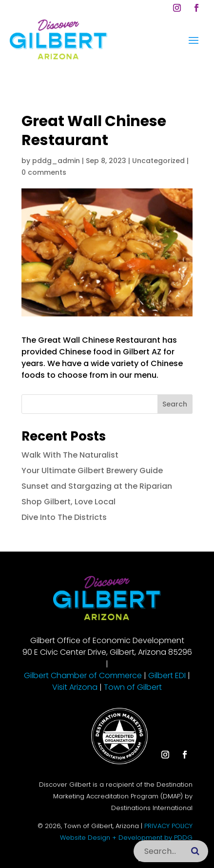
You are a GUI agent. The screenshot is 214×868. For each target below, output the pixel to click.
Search (175, 404)
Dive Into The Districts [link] (64, 517)
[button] (177, 8)
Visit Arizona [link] (75, 687)
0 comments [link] (44, 172)
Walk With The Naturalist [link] (70, 455)
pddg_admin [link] (56, 161)
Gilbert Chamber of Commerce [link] (83, 675)
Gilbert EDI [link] (167, 675)
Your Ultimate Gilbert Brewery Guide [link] (92, 471)
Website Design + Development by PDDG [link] (126, 838)
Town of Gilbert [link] (133, 687)
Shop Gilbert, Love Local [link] (68, 502)
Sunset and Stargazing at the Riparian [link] (97, 486)
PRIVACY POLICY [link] (168, 826)
